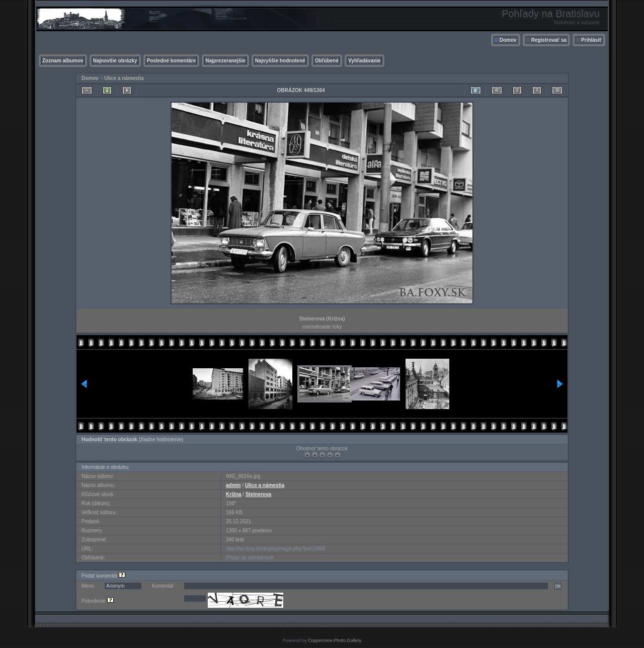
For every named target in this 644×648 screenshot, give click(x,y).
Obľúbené (327, 61)
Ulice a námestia (124, 78)
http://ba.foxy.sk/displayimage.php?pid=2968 (275, 549)
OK (558, 586)
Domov (508, 40)
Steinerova (258, 494)
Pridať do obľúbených (250, 558)
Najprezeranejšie (225, 61)
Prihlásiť (591, 40)
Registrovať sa (549, 40)
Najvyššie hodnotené (280, 61)
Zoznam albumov (63, 61)
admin (233, 485)
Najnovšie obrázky (115, 61)
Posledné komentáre (172, 61)
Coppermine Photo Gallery (335, 640)
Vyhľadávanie (365, 61)
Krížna (234, 494)
